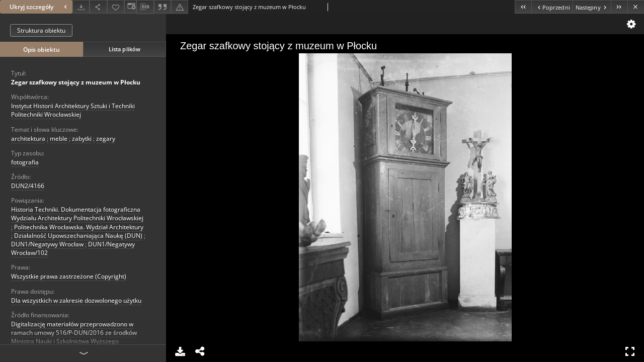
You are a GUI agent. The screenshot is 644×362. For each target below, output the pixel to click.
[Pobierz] (81, 7)
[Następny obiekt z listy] (592, 7)
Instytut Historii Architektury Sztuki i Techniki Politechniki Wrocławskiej (73, 110)
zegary (106, 139)
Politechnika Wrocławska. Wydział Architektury (79, 227)
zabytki (82, 139)
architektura (28, 139)
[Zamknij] (636, 7)
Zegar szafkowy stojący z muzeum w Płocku (76, 82)
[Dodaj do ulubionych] (116, 7)
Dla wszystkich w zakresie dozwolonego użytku (76, 300)
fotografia (25, 162)
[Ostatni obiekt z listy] (619, 7)
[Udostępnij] (98, 7)
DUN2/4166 (28, 186)
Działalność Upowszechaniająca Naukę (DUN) (78, 236)
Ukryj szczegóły (39, 7)
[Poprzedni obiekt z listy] (552, 7)
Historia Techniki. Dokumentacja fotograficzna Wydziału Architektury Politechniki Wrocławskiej (77, 214)
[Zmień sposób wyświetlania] (130, 7)
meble (59, 139)
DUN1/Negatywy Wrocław (47, 244)
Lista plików (125, 49)
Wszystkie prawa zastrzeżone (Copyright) (69, 276)
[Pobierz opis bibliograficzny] (145, 7)
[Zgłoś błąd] (180, 7)
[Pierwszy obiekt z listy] (523, 7)
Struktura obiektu (41, 30)
